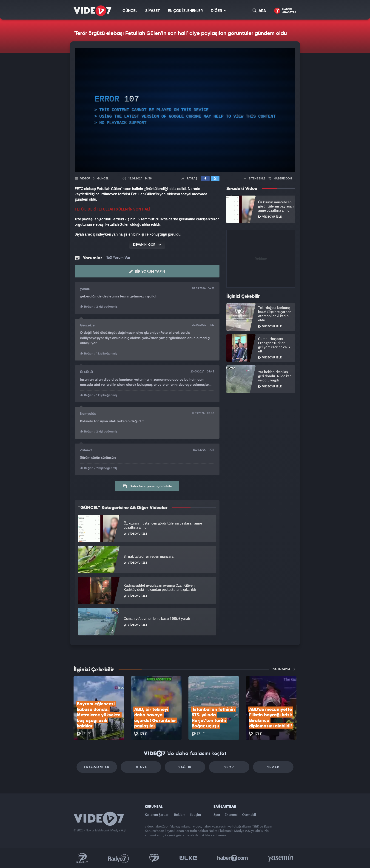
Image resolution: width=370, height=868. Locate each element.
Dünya (141, 767)
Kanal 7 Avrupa (154, 858)
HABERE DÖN (280, 179)
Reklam (180, 815)
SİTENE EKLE (255, 179)
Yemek (273, 767)
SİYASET (152, 11)
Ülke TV (188, 858)
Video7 (85, 179)
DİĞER (219, 11)
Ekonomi (231, 815)
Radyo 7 (118, 858)
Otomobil (249, 815)
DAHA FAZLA (284, 669)
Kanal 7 (82, 858)
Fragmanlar (97, 767)
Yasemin (281, 858)
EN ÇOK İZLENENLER (185, 11)
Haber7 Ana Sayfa (285, 11)
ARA (259, 11)
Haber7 (233, 858)
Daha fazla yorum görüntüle (147, 486)
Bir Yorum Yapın (147, 271)
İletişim (195, 815)
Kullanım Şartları (157, 815)
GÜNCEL (130, 11)
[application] (185, 110)
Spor (229, 767)
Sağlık (185, 767)
